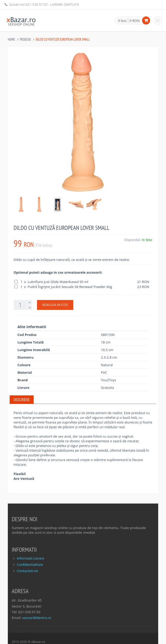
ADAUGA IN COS (55, 305)
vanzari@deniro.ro (37, 618)
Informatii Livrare (31, 558)
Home (11, 39)
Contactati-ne (27, 571)
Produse (26, 39)
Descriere (22, 400)
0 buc (122, 21)
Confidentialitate (30, 565)
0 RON (135, 21)
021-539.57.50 (36, 4)
